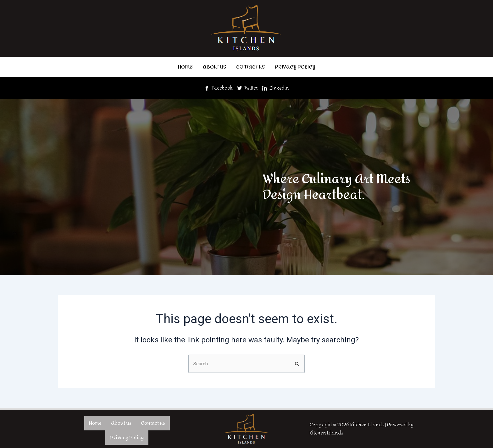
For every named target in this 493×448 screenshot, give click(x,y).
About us (214, 66)
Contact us (250, 66)
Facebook (217, 87)
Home (185, 66)
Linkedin (277, 87)
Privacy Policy (295, 66)
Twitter (247, 87)
